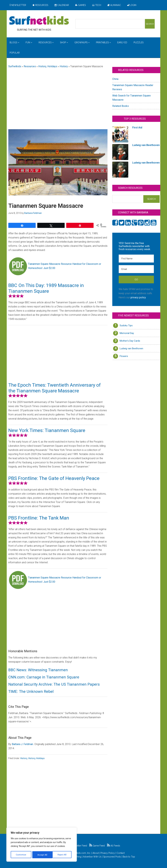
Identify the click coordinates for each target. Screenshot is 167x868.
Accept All (63, 855)
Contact (121, 853)
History (64, 66)
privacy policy (138, 297)
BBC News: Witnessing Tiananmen (38, 670)
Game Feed (97, 846)
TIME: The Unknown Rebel (31, 692)
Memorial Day (127, 333)
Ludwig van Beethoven (131, 348)
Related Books (121, 106)
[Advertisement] (58, 96)
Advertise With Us (92, 857)
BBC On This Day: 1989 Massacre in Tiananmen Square (46, 288)
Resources (30, 66)
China (115, 79)
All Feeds (114, 846)
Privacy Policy (108, 853)
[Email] (136, 269)
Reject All (42, 855)
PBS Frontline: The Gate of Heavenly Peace (54, 478)
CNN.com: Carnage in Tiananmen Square (44, 677)
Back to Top (129, 857)
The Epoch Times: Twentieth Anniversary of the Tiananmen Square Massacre (55, 388)
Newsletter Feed (77, 846)
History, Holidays (48, 66)
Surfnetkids (15, 66)
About (96, 853)
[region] (42, 845)
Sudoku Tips (126, 325)
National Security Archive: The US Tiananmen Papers (54, 684)
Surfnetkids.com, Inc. (80, 853)
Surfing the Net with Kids (39, 21)
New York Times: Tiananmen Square (47, 430)
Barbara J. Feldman (22, 744)
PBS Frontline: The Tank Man (39, 518)
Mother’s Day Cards (130, 341)
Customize (21, 855)
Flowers (124, 356)
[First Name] (136, 259)
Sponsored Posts (112, 857)
